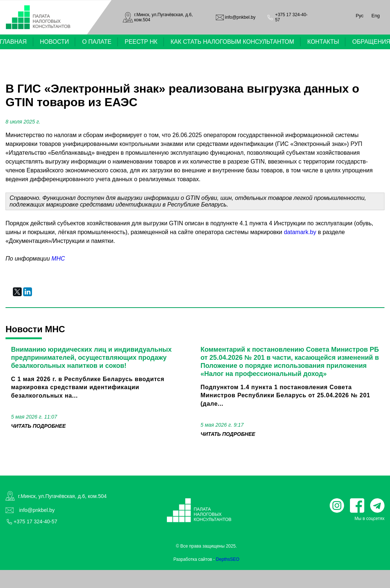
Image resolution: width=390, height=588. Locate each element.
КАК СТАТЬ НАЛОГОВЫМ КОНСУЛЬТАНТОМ (232, 42)
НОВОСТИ (55, 42)
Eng (375, 16)
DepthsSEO (228, 559)
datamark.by (300, 232)
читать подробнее (38, 426)
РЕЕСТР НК (141, 42)
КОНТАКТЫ (323, 42)
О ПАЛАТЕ (97, 42)
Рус (360, 16)
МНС (58, 259)
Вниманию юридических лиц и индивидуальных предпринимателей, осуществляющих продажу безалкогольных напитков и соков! (91, 358)
